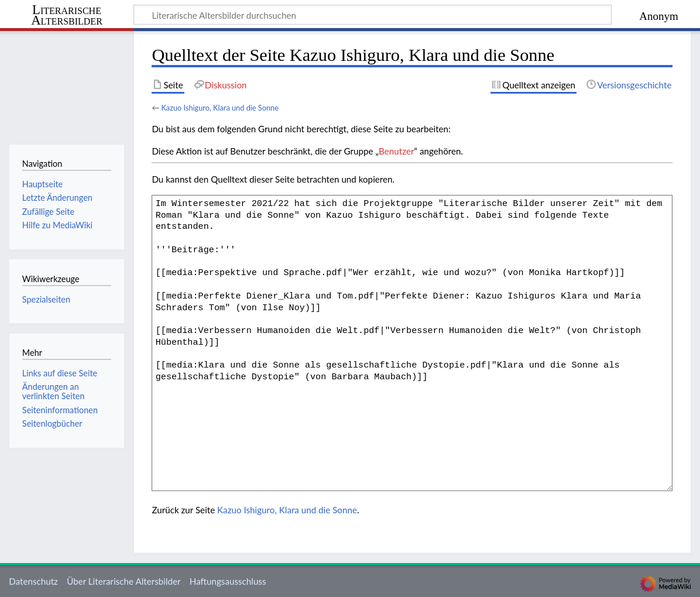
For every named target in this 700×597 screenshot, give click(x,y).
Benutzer (396, 151)
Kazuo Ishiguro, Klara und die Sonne (220, 108)
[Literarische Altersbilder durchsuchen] (373, 15)
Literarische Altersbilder (67, 16)
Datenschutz (33, 581)
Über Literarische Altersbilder (123, 581)
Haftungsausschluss (228, 581)
